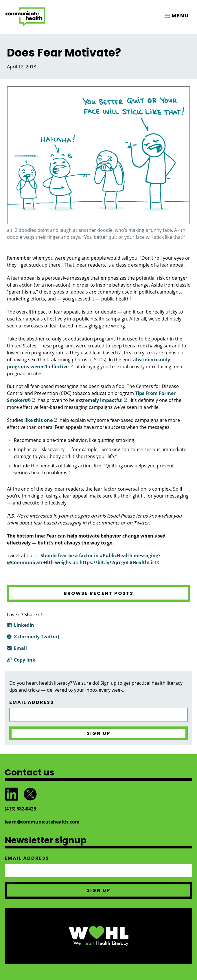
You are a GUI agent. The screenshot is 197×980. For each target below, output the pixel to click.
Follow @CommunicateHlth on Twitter (30, 794)
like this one (41, 420)
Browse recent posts (99, 593)
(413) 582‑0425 (20, 809)
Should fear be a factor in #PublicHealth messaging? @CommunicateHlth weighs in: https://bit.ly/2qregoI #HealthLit (84, 559)
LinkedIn (24, 625)
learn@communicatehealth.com (42, 822)
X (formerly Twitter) (36, 637)
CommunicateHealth (25, 17)
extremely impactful (102, 400)
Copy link (25, 660)
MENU (180, 16)
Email (20, 648)
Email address (32, 702)
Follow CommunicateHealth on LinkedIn (12, 794)
